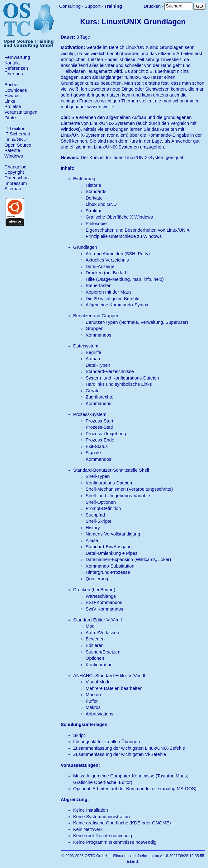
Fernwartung (17, 57)
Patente (12, 150)
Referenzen (16, 68)
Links (10, 101)
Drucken (152, 6)
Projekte (13, 106)
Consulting (70, 6)
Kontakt (12, 63)
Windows (14, 156)
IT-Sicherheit (17, 134)
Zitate (10, 118)
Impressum (16, 183)
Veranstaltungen (21, 112)
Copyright (14, 172)
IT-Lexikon (15, 129)
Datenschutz (17, 178)
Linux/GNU (16, 139)
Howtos (12, 96)
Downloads (16, 90)
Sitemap (13, 189)
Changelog (15, 167)
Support (92, 6)
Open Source (18, 145)
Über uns (14, 74)
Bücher (12, 85)
